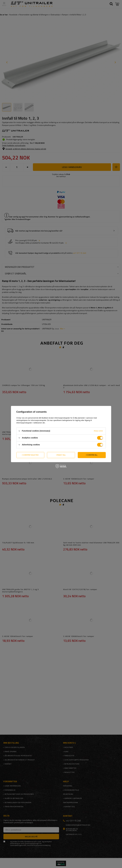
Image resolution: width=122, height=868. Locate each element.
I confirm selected (30, 455)
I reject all (61, 455)
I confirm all (92, 455)
